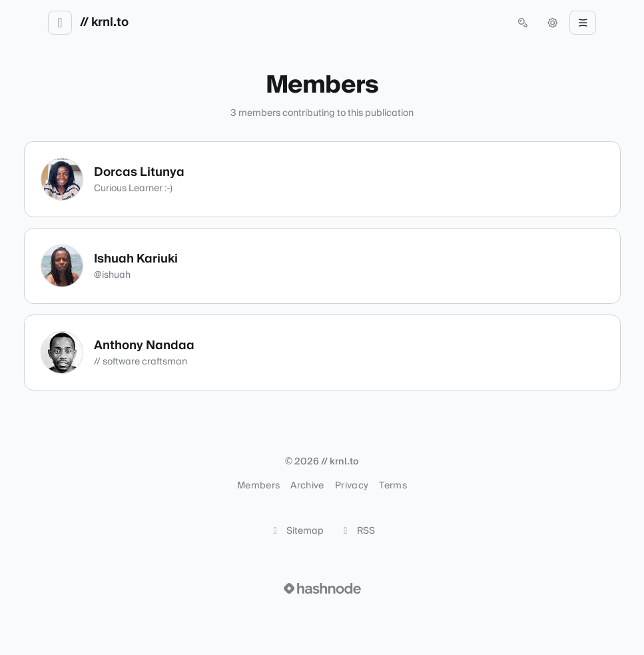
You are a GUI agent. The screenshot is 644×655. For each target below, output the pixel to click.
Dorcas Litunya (139, 172)
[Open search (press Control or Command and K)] (523, 23)
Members (258, 486)
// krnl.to (104, 23)
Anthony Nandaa (144, 345)
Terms (393, 486)
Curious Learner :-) (133, 189)
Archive (307, 486)
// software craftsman (141, 362)
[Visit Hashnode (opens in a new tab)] (322, 588)
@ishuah (112, 275)
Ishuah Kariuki (136, 259)
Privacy (352, 486)
